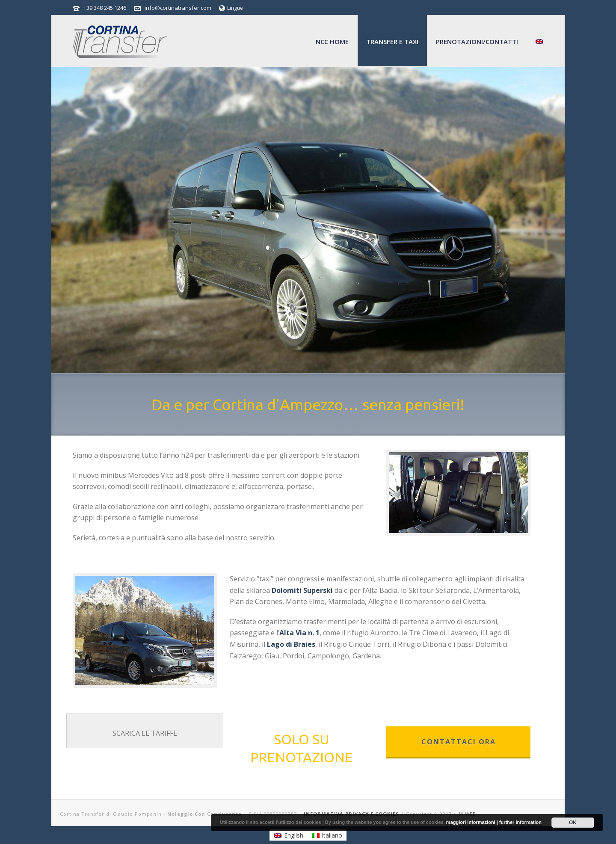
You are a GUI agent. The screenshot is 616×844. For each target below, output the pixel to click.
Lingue (231, 8)
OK (573, 823)
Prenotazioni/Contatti (477, 41)
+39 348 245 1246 (105, 8)
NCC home (332, 41)
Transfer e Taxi (392, 41)
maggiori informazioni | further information (494, 822)
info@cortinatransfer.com (178, 8)
